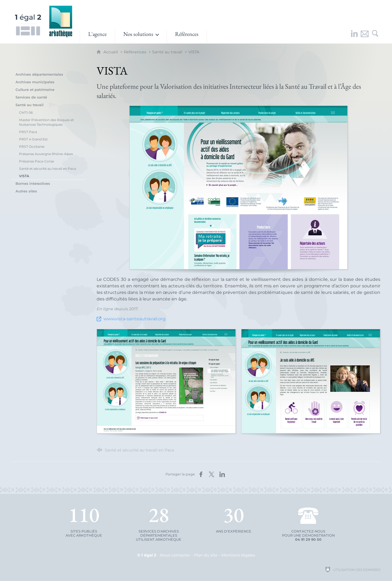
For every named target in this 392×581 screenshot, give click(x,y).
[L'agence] (97, 37)
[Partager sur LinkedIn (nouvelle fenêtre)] (222, 474)
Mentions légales (238, 555)
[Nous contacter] (365, 37)
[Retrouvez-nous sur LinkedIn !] (354, 37)
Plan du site (206, 555)
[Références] (187, 37)
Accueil (111, 52)
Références (135, 52)
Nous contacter (175, 555)
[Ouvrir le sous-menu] (141, 37)
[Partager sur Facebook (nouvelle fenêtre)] (201, 474)
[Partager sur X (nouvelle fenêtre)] (212, 474)
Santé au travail (167, 52)
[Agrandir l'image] (238, 187)
